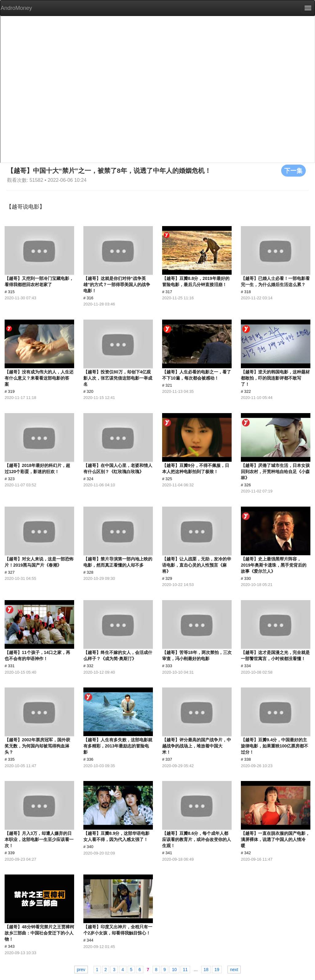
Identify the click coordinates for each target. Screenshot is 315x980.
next (234, 970)
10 (174, 970)
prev (81, 970)
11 (185, 970)
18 (206, 970)
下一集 (293, 170)
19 (217, 970)
